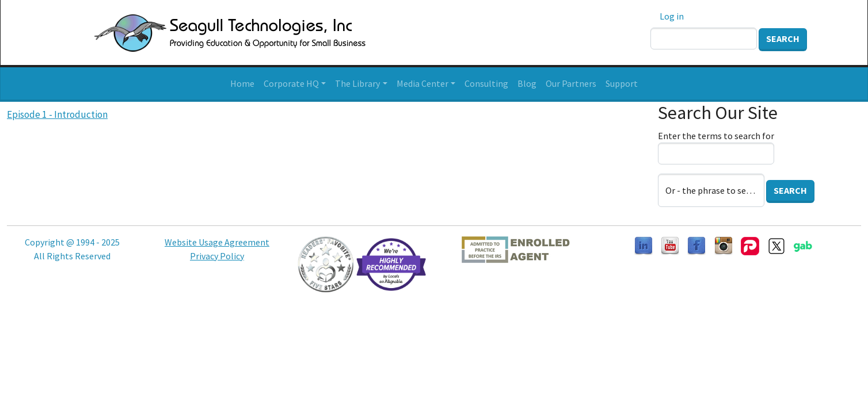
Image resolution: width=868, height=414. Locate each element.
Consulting (486, 83)
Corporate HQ (291, 83)
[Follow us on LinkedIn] (644, 245)
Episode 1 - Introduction (57, 114)
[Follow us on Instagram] (724, 245)
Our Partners (571, 83)
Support (622, 83)
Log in (672, 16)
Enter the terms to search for (716, 136)
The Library (357, 83)
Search (783, 39)
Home (242, 83)
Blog (527, 83)
